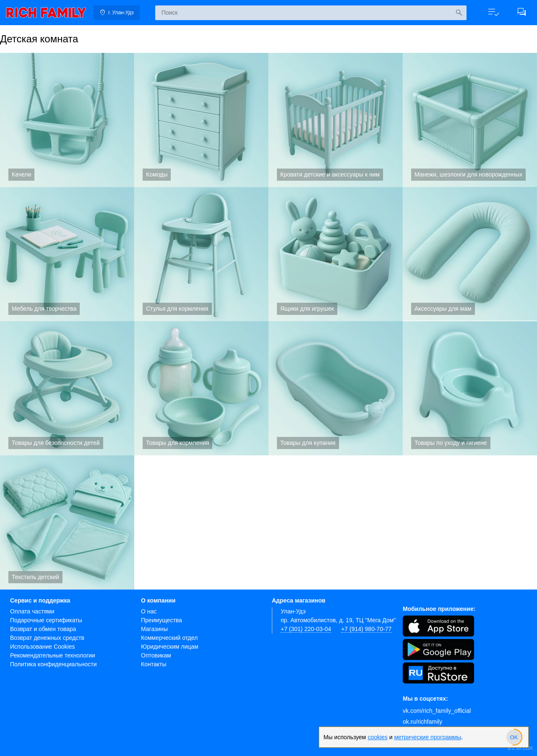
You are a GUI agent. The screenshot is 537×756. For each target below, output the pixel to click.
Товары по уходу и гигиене (470, 388)
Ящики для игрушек (336, 254)
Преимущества (162, 620)
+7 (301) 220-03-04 (306, 629)
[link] (46, 13)
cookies (377, 737)
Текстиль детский (67, 522)
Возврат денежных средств (47, 638)
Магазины (154, 629)
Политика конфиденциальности (53, 664)
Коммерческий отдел (169, 638)
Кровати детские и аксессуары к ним (336, 120)
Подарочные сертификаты (46, 620)
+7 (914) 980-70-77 (366, 629)
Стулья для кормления (201, 254)
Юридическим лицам (170, 647)
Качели (67, 120)
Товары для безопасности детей (67, 388)
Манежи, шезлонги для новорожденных (470, 120)
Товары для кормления (201, 388)
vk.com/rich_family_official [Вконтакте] (437, 711)
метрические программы (428, 737)
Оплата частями (32, 611)
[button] (490, 13)
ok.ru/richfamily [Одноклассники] (422, 722)
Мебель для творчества (67, 254)
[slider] (514, 737)
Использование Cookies (43, 647)
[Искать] (455, 13)
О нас (149, 611)
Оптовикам (156, 655)
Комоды (201, 120)
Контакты (154, 664)
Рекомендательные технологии (53, 655)
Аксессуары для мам (470, 254)
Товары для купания (336, 388)
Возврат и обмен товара (43, 629)
